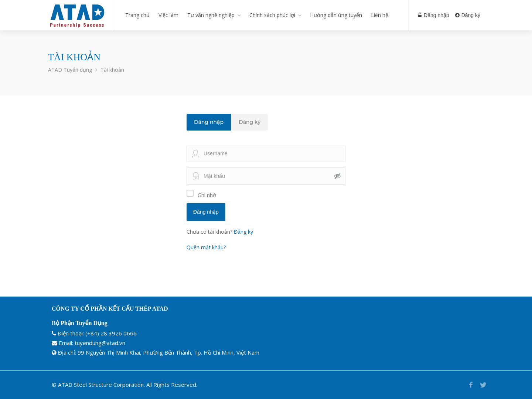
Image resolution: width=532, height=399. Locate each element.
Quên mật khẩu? (206, 247)
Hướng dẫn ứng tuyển (336, 15)
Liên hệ (380, 15)
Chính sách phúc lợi (272, 15)
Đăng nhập (434, 15)
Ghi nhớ (207, 195)
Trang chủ (137, 15)
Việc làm (168, 15)
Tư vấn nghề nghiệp (211, 15)
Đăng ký (468, 15)
